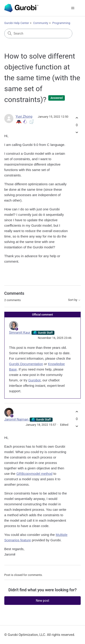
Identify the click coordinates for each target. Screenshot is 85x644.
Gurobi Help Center (17, 23)
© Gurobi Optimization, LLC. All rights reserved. (40, 635)
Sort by (74, 300)
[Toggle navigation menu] (73, 8)
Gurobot (34, 380)
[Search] (38, 33)
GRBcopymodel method (34, 474)
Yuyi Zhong (24, 116)
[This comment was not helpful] (77, 426)
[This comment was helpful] (77, 412)
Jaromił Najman (17, 419)
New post (42, 601)
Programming (61, 23)
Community (41, 23)
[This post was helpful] (77, 118)
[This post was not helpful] (77, 132)
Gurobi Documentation (26, 364)
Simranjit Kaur (20, 333)
